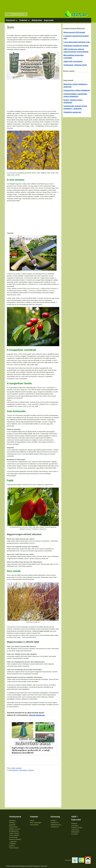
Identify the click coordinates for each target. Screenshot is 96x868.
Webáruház (37, 20)
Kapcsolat (49, 20)
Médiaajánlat (75, 832)
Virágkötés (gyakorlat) (72, 112)
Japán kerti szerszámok (73, 61)
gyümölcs (31, 770)
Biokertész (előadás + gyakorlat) (12, 823)
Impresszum (75, 830)
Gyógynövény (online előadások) (77, 90)
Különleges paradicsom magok (76, 46)
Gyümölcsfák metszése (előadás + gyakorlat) (15, 839)
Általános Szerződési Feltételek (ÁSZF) (77, 826)
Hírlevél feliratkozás (37, 715)
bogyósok (15, 770)
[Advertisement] (48, 5)
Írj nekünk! (75, 834)
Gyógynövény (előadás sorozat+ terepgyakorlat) (15, 829)
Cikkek (32, 821)
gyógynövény (23, 770)
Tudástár (23, 20)
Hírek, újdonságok (35, 823)
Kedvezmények (14, 848)
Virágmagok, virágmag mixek (75, 65)
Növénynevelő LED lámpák (74, 32)
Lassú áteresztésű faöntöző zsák (77, 42)
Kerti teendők (34, 825)
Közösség (55, 817)
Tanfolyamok (15, 817)
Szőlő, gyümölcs (16, 768)
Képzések (10, 20)
